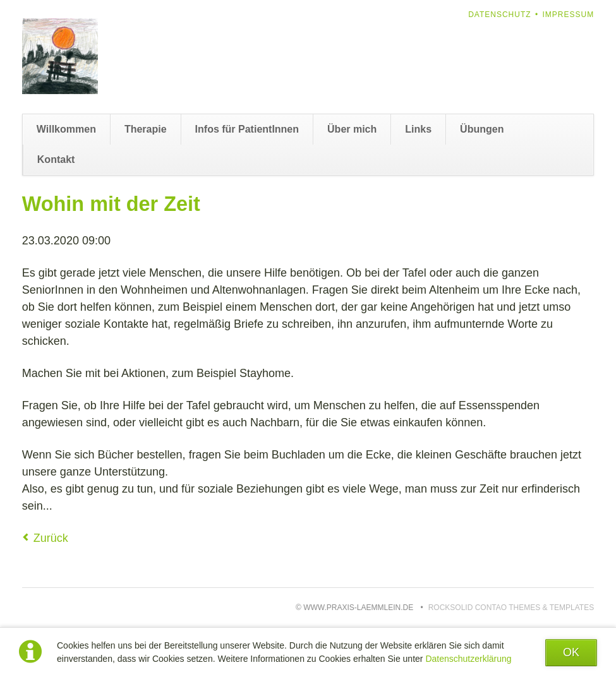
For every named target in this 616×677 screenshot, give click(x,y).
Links (418, 129)
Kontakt (56, 159)
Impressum (569, 15)
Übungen (482, 129)
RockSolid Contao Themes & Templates (511, 608)
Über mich (352, 129)
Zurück (51, 538)
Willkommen (66, 129)
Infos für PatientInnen (247, 129)
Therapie (146, 129)
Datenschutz (499, 15)
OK (571, 652)
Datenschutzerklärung (468, 659)
